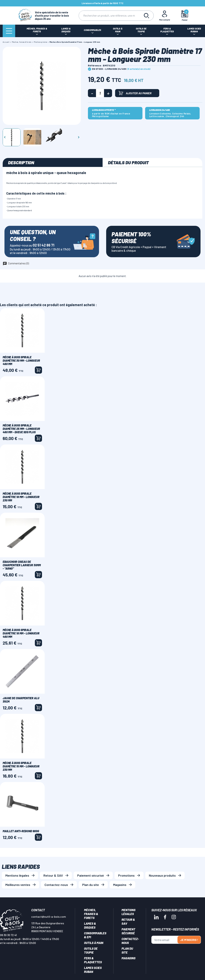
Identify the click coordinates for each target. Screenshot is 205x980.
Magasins (120, 885)
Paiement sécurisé (91, 875)
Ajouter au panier (135, 93)
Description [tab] (21, 162)
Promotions (126, 875)
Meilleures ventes (18, 885)
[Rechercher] (109, 16)
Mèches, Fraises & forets (91, 914)
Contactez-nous (56, 885)
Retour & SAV (53, 875)
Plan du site (91, 885)
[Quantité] (100, 93)
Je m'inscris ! (189, 940)
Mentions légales (17, 875)
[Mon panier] (185, 16)
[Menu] (9, 31)
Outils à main (94, 943)
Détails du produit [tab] (128, 162)
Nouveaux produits (162, 875)
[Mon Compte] (164, 16)
